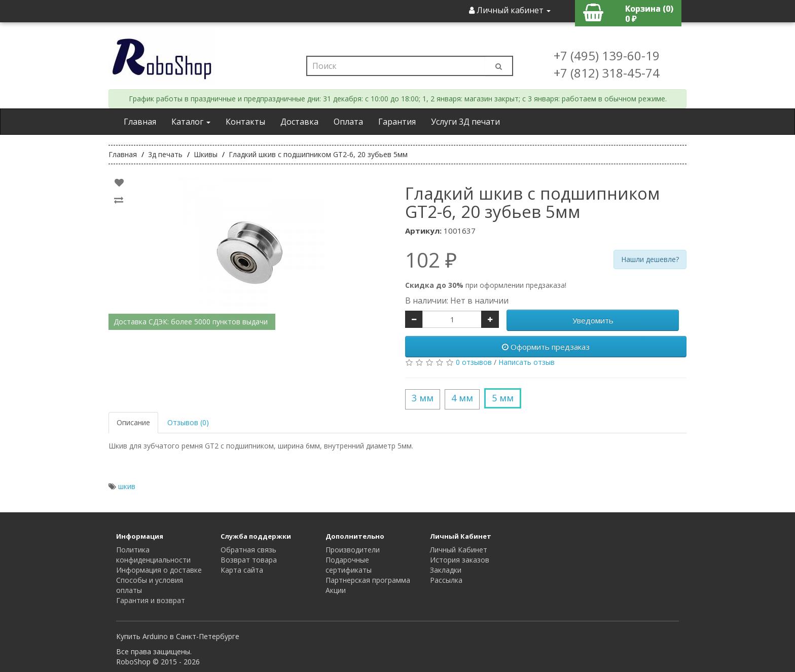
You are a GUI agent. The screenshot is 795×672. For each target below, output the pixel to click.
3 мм (423, 398)
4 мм (462, 398)
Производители (353, 550)
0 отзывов (474, 362)
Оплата (348, 122)
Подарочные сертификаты (349, 565)
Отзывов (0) (188, 422)
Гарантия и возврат (151, 600)
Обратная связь (248, 550)
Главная (140, 122)
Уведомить (593, 320)
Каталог (191, 122)
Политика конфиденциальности (153, 555)
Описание (133, 422)
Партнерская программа (368, 580)
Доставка (299, 122)
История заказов (460, 560)
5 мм (503, 398)
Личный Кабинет (459, 550)
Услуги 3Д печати (465, 122)
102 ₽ (431, 260)
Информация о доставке (159, 570)
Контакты (245, 122)
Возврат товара (249, 560)
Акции (336, 590)
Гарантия (397, 122)
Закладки (446, 570)
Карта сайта (242, 570)
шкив (127, 486)
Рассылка (446, 580)
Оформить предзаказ (546, 347)
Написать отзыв (527, 362)
